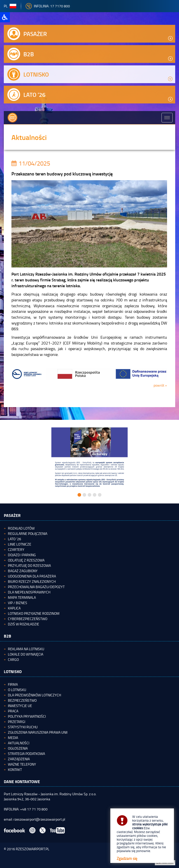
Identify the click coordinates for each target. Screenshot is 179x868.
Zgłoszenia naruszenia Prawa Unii (38, 732)
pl (10, 6)
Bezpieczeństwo (22, 700)
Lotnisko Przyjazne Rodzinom (34, 613)
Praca (13, 711)
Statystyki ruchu (23, 727)
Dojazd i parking (22, 555)
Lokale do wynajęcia (26, 654)
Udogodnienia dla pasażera (32, 576)
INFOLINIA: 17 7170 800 (48, 6)
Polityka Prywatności (27, 716)
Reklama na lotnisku (26, 649)
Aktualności (19, 743)
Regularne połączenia (28, 534)
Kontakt (15, 770)
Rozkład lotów (21, 528)
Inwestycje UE (20, 706)
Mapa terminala (22, 597)
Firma (13, 684)
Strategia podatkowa (26, 754)
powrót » (160, 385)
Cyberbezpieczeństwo (28, 619)
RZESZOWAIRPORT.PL (33, 849)
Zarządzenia (19, 759)
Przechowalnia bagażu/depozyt (36, 587)
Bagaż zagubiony (23, 571)
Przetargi (17, 722)
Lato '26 (14, 539)
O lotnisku (17, 690)
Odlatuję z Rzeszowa (26, 560)
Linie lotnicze (20, 544)
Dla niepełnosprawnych (29, 592)
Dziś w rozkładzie (24, 624)
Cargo (13, 659)
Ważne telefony (22, 764)
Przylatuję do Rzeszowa (29, 565)
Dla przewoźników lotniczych (34, 695)
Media (13, 738)
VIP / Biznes (18, 603)
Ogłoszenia (18, 748)
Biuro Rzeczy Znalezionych (32, 581)
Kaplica (14, 608)
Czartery (16, 549)
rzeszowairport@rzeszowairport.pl (39, 819)
